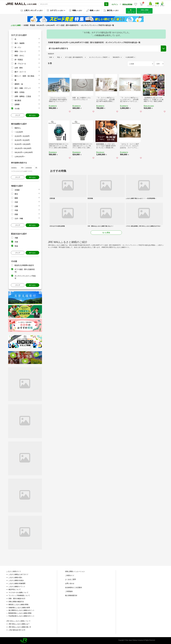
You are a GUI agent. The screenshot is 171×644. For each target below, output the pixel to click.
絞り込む (32, 115)
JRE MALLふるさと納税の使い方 (20, 627)
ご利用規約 (69, 591)
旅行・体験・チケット (23, 88)
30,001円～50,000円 (22, 140)
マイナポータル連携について (18, 592)
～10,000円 (19, 131)
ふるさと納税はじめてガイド (18, 574)
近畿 (16, 206)
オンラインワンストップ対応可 (145, 64)
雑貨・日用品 (19, 92)
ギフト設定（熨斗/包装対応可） (145, 60)
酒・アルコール (20, 63)
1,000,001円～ (20, 156)
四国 (16, 214)
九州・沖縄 (19, 218)
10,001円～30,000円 (22, 136)
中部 (16, 202)
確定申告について (15, 589)
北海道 (17, 189)
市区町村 (52, 68)
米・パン (18, 47)
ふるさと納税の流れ (15, 577)
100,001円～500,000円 (23, 148)
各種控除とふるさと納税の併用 (19, 607)
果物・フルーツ (20, 51)
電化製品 (18, 100)
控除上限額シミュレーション (75, 571)
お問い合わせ (70, 583)
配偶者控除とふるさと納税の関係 (20, 613)
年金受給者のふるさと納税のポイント (21, 616)
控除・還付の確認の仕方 (17, 598)
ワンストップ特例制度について (19, 595)
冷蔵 (16, 237)
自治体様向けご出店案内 (74, 587)
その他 (17, 108)
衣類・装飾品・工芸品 (23, 96)
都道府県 (52, 62)
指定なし (18, 127)
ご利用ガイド (70, 575)
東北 (16, 193)
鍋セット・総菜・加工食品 (24, 75)
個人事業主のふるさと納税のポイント (21, 610)
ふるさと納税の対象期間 (17, 583)
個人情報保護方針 (71, 595)
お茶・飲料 (19, 67)
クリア (18, 115)
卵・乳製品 (19, 59)
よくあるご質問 (70, 579)
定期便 (17, 104)
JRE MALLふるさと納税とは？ (19, 623)
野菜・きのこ (19, 55)
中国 (16, 210)
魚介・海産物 (19, 43)
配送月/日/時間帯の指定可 (24, 265)
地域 (51, 57)
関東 (16, 198)
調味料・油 (19, 84)
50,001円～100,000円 (22, 144)
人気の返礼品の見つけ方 (17, 629)
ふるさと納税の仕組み (16, 580)
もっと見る (106, 263)
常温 (16, 245)
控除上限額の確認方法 (16, 601)
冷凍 (16, 241)
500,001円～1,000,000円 (24, 152)
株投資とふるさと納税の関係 (18, 604)
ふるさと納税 (16, 25)
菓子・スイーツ (20, 71)
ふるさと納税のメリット (17, 586)
